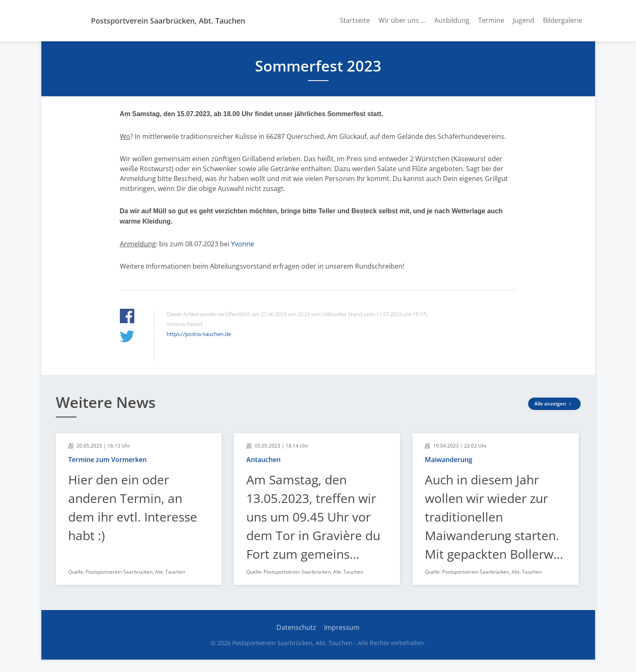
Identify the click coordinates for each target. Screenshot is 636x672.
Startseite (355, 20)
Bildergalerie (563, 20)
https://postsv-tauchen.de (199, 334)
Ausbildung (452, 20)
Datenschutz (296, 627)
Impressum (342, 627)
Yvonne (243, 244)
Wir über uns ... (402, 20)
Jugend (524, 20)
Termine (491, 20)
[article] (139, 509)
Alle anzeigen (554, 404)
